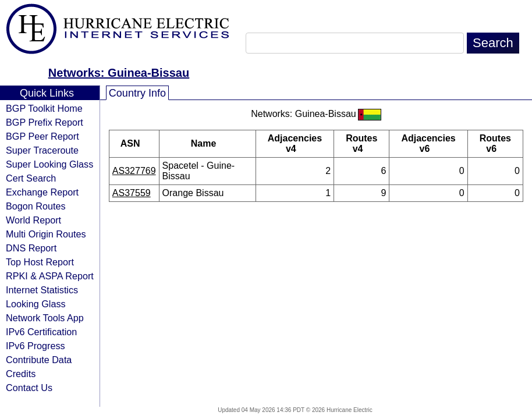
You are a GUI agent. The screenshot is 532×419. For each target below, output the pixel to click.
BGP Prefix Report (45, 122)
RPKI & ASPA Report (50, 276)
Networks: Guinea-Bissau (119, 73)
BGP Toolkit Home (44, 108)
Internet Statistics (42, 290)
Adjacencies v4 (295, 143)
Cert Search (31, 178)
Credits (21, 374)
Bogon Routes (36, 206)
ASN (134, 143)
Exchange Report (42, 192)
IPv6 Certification (41, 332)
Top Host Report (40, 262)
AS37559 (132, 193)
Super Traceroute (42, 150)
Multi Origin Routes (46, 234)
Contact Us (29, 388)
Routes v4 (361, 143)
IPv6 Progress (36, 346)
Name (208, 143)
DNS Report (31, 248)
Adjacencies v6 (428, 143)
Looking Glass (36, 304)
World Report (33, 220)
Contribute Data (39, 360)
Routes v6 (495, 143)
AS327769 (134, 171)
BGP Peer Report (42, 136)
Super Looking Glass (49, 164)
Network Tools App (45, 318)
